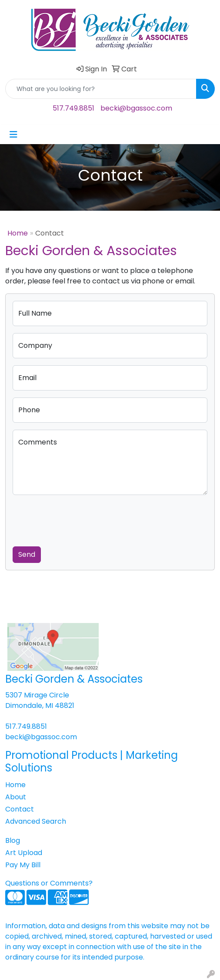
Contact (20, 809)
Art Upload (24, 853)
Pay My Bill (23, 865)
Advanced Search (36, 821)
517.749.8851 (73, 108)
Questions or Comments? (49, 883)
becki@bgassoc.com (136, 108)
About (16, 797)
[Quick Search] (101, 89)
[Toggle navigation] (13, 135)
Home (18, 233)
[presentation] (79, 519)
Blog (13, 840)
